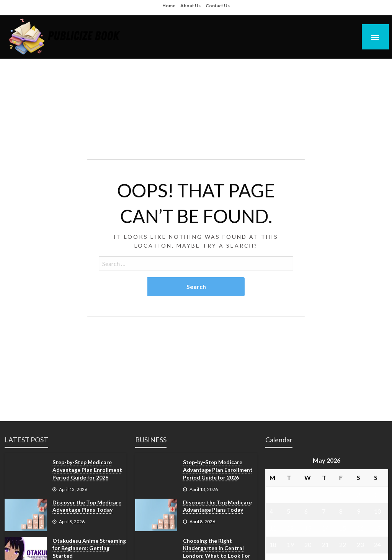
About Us (190, 6)
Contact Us (218, 6)
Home (169, 6)
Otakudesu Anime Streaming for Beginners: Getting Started (89, 548)
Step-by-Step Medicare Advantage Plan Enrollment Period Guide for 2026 (87, 470)
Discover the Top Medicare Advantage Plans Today (87, 506)
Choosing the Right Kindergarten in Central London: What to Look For (217, 548)
